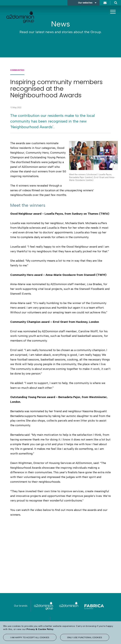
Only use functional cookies (85, 637)
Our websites (85, 3)
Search (116, 3)
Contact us (105, 3)
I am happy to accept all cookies (30, 637)
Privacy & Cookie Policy (40, 629)
